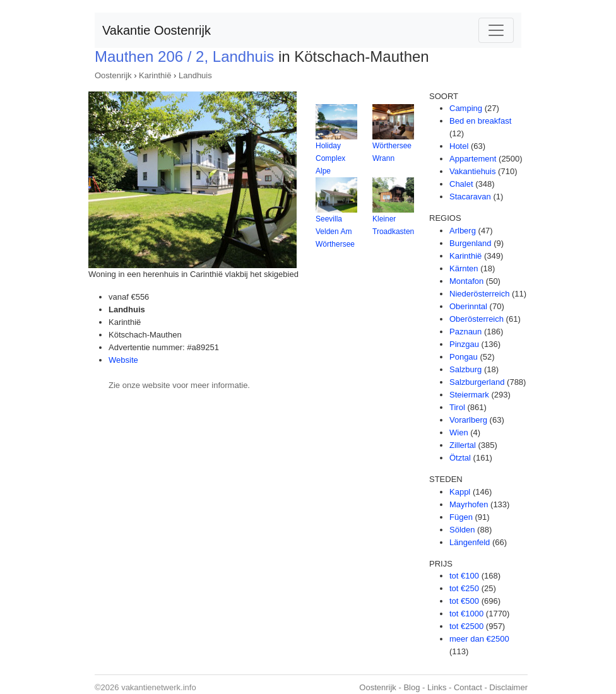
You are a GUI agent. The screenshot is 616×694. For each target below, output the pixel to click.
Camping (466, 108)
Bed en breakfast (480, 121)
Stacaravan (470, 197)
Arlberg (463, 231)
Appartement (473, 159)
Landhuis (195, 75)
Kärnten (464, 268)
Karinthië (155, 75)
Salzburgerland (477, 382)
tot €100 (464, 576)
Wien (459, 432)
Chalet (461, 184)
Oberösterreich (477, 319)
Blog (412, 687)
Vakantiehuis (472, 171)
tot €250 (464, 588)
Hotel (459, 146)
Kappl (460, 492)
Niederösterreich (479, 294)
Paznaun (465, 332)
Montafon (466, 281)
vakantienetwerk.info (159, 687)
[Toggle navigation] (496, 30)
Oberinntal (468, 306)
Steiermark (469, 395)
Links (437, 687)
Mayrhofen (469, 504)
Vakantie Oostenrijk (157, 30)
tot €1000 (466, 614)
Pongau (464, 357)
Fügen (461, 517)
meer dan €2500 (479, 639)
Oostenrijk (113, 75)
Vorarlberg (468, 420)
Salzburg (465, 369)
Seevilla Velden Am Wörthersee (335, 232)
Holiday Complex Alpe (330, 158)
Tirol (457, 407)
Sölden (462, 530)
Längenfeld (470, 542)
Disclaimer (508, 687)
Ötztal (460, 458)
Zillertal (463, 445)
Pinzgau (464, 344)
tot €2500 (466, 626)
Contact (468, 687)
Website (123, 360)
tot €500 (464, 601)
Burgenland (471, 243)
